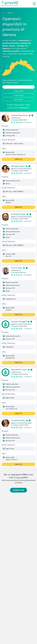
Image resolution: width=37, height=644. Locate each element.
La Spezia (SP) (19, 95)
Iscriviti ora (18, 490)
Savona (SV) (19, 99)
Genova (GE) (18, 87)
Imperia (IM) (19, 91)
